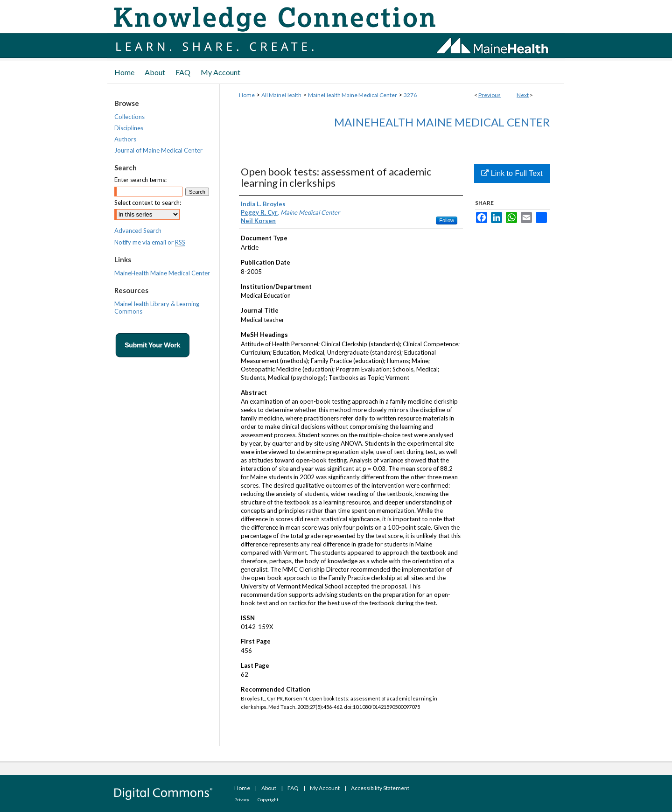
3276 (410, 95)
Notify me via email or (150, 242)
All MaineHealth (281, 95)
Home (247, 95)
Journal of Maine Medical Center (158, 150)
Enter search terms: (140, 180)
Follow (447, 220)
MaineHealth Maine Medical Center (353, 95)
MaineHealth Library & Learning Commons (157, 308)
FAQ (293, 788)
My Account (325, 788)
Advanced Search (138, 231)
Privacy (242, 799)
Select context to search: (148, 203)
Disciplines (129, 128)
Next (523, 95)
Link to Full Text (512, 173)
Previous (490, 95)
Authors (125, 139)
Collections (129, 117)
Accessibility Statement (380, 788)
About (269, 788)
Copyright (268, 799)
